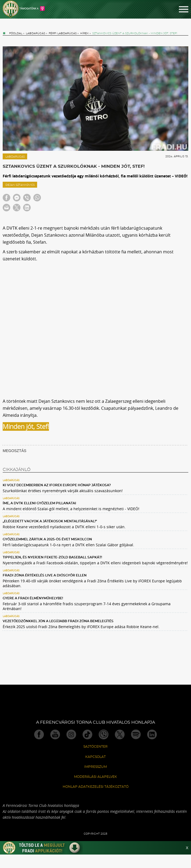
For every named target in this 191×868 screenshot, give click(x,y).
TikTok (87, 734)
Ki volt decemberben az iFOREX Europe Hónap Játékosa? (57, 485)
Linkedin (152, 734)
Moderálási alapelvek (95, 777)
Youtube (55, 734)
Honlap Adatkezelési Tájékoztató (96, 787)
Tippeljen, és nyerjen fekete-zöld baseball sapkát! (52, 557)
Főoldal (16, 33)
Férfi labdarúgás (63, 33)
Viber (104, 734)
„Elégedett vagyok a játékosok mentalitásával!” (50, 521)
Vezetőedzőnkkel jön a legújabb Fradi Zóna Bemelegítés (58, 621)
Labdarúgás (36, 33)
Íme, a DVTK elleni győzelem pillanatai (39, 503)
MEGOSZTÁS (15, 451)
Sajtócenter (95, 747)
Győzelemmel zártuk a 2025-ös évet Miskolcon (47, 539)
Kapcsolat (95, 757)
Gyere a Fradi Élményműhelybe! (33, 598)
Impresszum (95, 767)
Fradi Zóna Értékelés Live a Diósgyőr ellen (45, 575)
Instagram (71, 734)
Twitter (120, 734)
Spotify (136, 734)
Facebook (39, 734)
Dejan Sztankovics (20, 185)
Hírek (84, 33)
